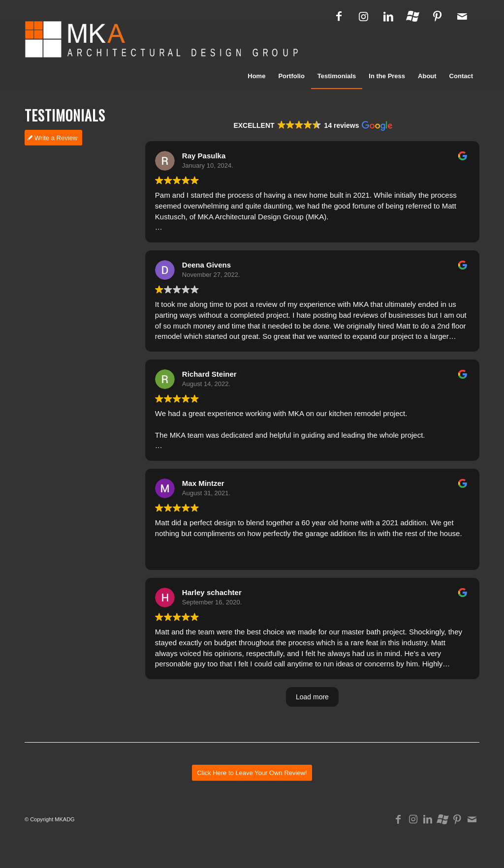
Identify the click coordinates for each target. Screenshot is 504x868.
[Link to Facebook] (339, 16)
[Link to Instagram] (363, 16)
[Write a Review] (53, 138)
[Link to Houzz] (413, 16)
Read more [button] (172, 242)
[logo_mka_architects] (161, 42)
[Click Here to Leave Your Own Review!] (252, 809)
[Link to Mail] (462, 16)
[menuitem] (256, 76)
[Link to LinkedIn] (388, 16)
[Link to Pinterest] (437, 16)
